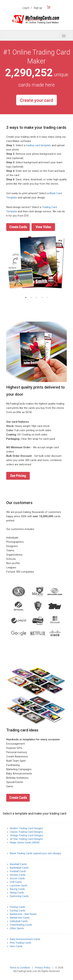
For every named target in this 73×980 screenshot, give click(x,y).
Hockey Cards (18, 875)
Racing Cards (17, 889)
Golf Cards (16, 882)
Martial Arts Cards (20, 918)
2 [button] (31, 298)
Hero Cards (16, 946)
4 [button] (42, 298)
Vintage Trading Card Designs (26, 835)
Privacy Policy (43, 968)
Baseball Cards (18, 864)
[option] (36, 263)
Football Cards (18, 871)
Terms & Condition (20, 968)
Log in (27, 8)
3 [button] (36, 298)
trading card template (38, 145)
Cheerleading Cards (21, 925)
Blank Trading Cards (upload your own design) (35, 853)
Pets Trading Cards (20, 943)
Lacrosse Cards (19, 885)
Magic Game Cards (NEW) (25, 842)
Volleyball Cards (19, 921)
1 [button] (26, 298)
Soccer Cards (17, 878)
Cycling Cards (18, 911)
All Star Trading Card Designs (26, 839)
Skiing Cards (17, 893)
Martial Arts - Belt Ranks (23, 914)
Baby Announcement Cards (25, 939)
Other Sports (17, 928)
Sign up (38, 8)
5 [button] (47, 298)
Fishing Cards (17, 907)
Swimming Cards (19, 896)
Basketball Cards (19, 868)
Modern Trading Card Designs (26, 828)
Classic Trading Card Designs (26, 832)
